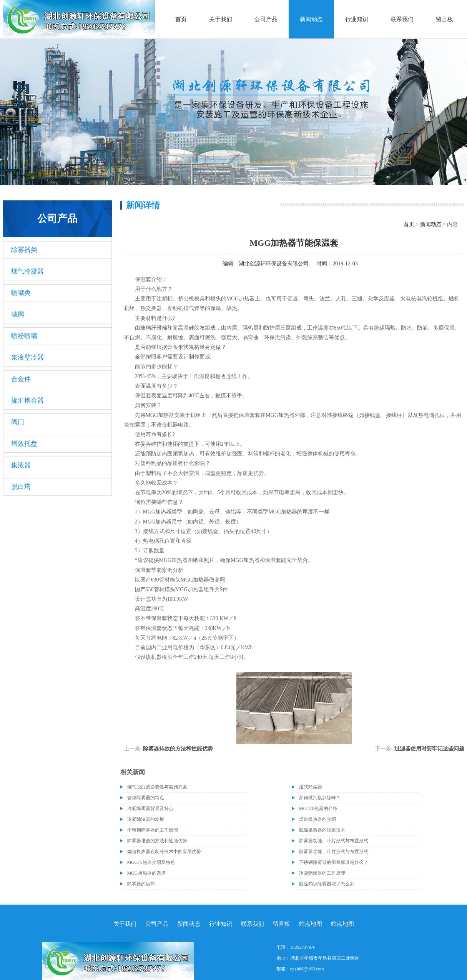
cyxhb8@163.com (307, 969)
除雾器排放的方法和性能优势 (178, 749)
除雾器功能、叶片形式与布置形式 (334, 841)
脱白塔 (21, 487)
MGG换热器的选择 (146, 873)
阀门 (18, 422)
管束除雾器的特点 (146, 798)
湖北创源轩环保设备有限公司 (274, 264)
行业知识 (357, 19)
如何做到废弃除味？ (320, 798)
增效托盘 (24, 444)
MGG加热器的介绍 (318, 808)
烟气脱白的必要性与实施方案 (157, 787)
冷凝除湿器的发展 (146, 819)
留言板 (445, 19)
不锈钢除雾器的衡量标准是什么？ (334, 862)
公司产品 (266, 19)
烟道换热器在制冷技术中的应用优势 (164, 852)
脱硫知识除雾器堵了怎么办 (327, 884)
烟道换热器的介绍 (317, 819)
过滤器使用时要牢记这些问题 (429, 749)
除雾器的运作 (141, 884)
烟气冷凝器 (27, 271)
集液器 (21, 465)
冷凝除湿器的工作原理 (322, 873)
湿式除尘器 (311, 787)
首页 (181, 19)
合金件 (21, 379)
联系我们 (402, 19)
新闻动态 (311, 19)
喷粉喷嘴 (24, 336)
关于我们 (221, 19)
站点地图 (311, 924)
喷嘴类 (21, 293)
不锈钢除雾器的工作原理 (153, 830)
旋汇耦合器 (27, 401)
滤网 (18, 314)
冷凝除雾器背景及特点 (150, 808)
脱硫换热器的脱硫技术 (322, 830)
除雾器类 (24, 250)
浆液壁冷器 (27, 357)
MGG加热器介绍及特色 (151, 862)
